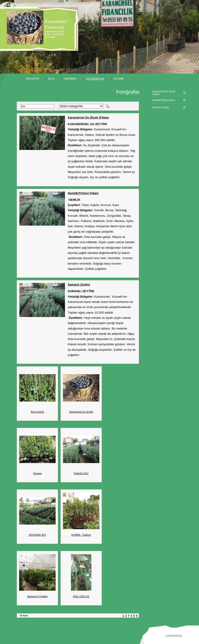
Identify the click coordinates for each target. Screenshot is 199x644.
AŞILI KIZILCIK (81, 596)
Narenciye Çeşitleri (37, 596)
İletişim (118, 79)
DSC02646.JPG (37, 535)
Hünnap (37, 473)
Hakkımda (70, 79)
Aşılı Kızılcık (37, 412)
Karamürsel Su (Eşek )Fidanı (88, 117)
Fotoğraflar (95, 79)
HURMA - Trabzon (81, 535)
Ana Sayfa (32, 79)
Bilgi (51, 79)
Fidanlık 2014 (81, 473)
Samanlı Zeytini (79, 285)
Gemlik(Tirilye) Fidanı (83, 193)
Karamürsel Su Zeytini (81, 412)
